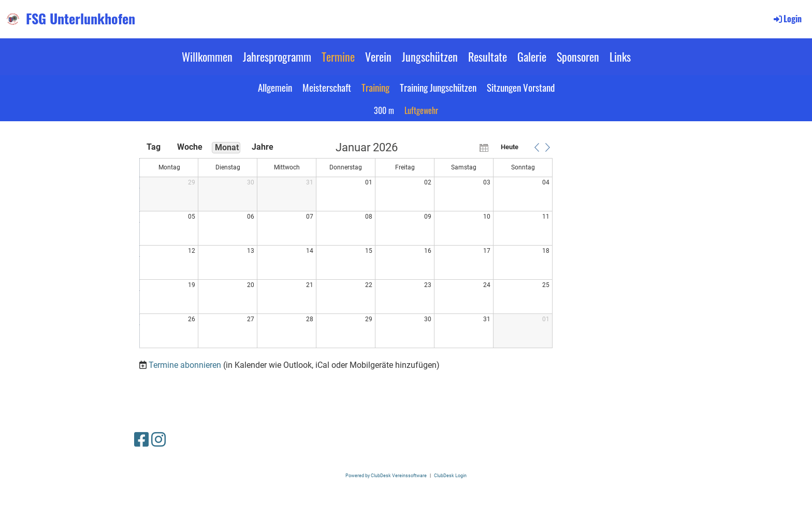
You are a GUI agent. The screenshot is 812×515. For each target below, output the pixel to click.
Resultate (488, 56)
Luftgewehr (421, 110)
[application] (346, 246)
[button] (536, 147)
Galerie (532, 56)
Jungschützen (430, 56)
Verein (378, 56)
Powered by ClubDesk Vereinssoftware (386, 475)
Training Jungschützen (438, 87)
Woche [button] (190, 147)
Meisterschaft (327, 87)
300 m (384, 110)
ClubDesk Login (450, 475)
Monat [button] (227, 147)
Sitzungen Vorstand (521, 87)
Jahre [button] (263, 147)
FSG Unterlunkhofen (81, 19)
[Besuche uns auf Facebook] (141, 440)
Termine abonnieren (185, 365)
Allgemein (275, 87)
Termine (338, 56)
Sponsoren (578, 56)
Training (375, 87)
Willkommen (207, 56)
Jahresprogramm (277, 56)
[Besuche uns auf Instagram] (158, 440)
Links (620, 56)
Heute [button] (510, 147)
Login (787, 19)
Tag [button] (154, 147)
